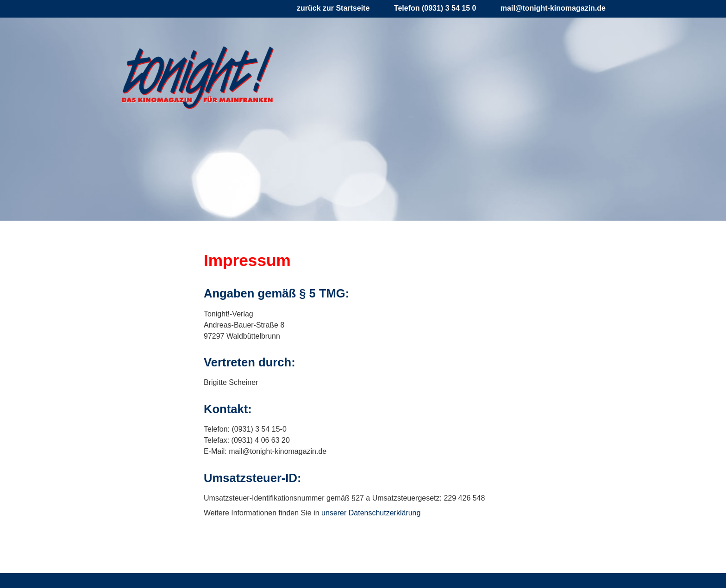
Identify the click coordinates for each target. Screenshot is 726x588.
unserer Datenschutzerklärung (371, 513)
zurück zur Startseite (333, 8)
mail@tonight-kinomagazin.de (553, 8)
